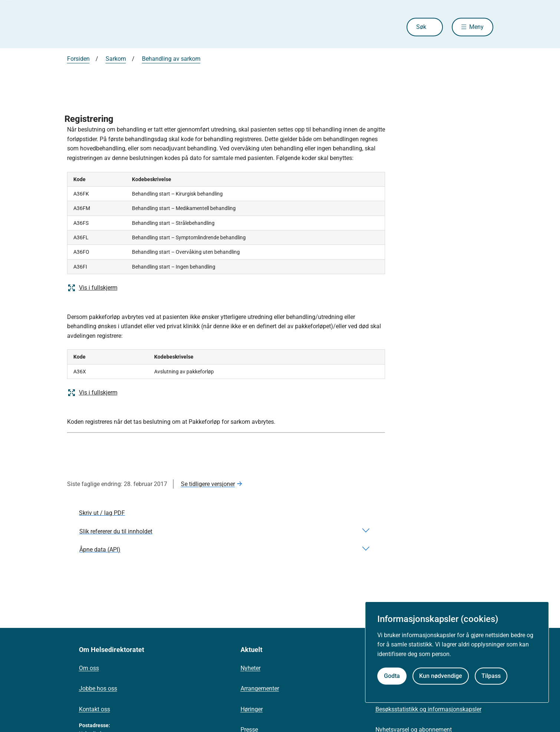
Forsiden (78, 59)
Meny (476, 27)
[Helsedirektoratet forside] (120, 27)
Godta (392, 676)
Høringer (252, 709)
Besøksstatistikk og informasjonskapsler (428, 709)
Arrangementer (260, 688)
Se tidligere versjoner (208, 484)
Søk (421, 27)
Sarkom (116, 59)
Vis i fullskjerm (92, 288)
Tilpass (491, 676)
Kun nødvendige (441, 676)
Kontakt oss (95, 709)
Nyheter (251, 668)
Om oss (89, 668)
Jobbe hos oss (98, 688)
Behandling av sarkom (171, 59)
